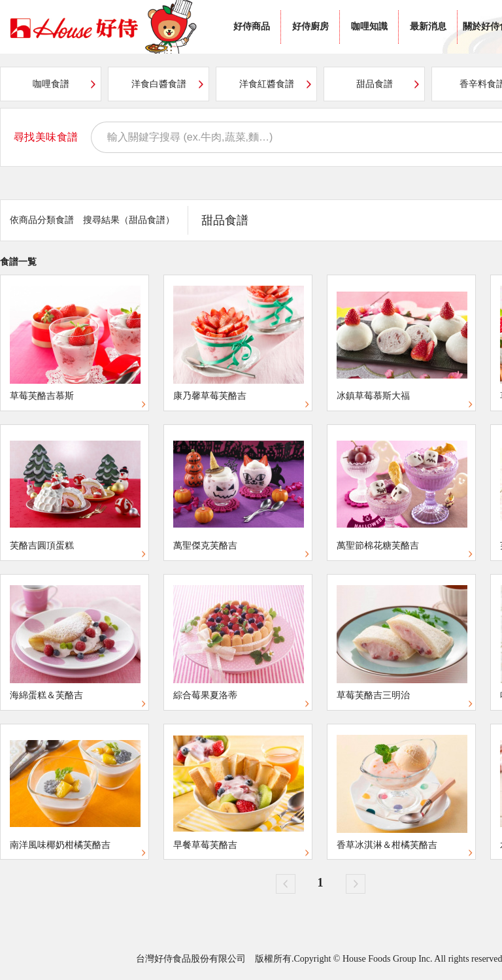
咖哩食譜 (51, 84)
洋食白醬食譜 (159, 84)
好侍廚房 (310, 26)
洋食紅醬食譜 (267, 84)
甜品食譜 (375, 84)
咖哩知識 (369, 26)
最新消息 (428, 26)
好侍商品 (252, 26)
